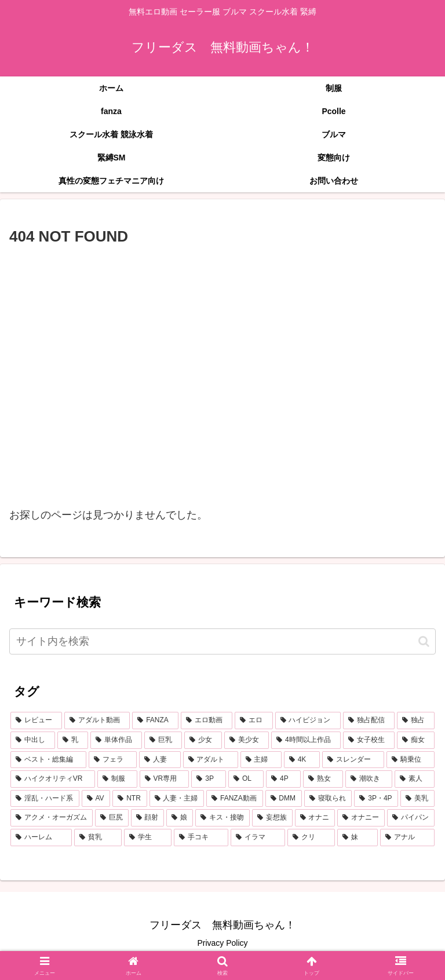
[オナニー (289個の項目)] (361, 818)
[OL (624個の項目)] (246, 779)
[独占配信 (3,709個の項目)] (369, 721)
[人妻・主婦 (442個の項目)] (177, 799)
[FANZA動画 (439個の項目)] (234, 799)
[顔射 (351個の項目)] (148, 818)
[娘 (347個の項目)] (180, 818)
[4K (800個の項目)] (302, 760)
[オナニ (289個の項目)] (315, 818)
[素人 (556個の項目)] (415, 779)
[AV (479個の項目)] (96, 799)
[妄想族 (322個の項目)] (272, 818)
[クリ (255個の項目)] (311, 838)
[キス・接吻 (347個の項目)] (222, 818)
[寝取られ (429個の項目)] (328, 799)
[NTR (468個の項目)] (130, 799)
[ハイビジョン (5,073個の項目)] (308, 721)
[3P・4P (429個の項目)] (376, 799)
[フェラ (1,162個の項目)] (113, 760)
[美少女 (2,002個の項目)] (247, 740)
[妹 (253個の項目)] (358, 838)
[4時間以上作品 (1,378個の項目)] (306, 740)
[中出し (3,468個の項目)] (33, 740)
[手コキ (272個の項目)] (201, 838)
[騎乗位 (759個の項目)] (411, 760)
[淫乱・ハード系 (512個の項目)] (45, 799)
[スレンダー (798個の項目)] (353, 760)
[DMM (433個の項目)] (284, 799)
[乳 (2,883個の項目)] (73, 740)
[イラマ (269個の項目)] (258, 838)
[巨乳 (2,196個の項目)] (163, 740)
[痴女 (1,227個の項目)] (416, 740)
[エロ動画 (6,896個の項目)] (207, 721)
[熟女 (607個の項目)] (323, 779)
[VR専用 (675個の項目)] (165, 779)
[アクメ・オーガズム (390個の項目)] (52, 818)
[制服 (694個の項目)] (117, 779)
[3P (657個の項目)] (209, 779)
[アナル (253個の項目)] (407, 838)
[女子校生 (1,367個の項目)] (369, 740)
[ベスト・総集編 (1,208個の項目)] (48, 760)
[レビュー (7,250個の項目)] (36, 721)
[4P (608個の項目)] (283, 779)
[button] (424, 641)
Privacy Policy (222, 943)
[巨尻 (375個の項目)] (112, 818)
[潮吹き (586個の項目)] (369, 779)
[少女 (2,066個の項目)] (203, 740)
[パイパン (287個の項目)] (411, 818)
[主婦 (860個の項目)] (261, 760)
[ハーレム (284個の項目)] (41, 838)
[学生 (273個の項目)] (148, 838)
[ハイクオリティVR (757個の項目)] (53, 779)
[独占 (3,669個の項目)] (416, 721)
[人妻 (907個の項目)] (160, 760)
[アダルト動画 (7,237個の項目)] (97, 721)
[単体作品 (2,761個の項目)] (116, 740)
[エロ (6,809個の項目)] (253, 721)
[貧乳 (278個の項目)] (98, 838)
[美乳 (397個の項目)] (417, 799)
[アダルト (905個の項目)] (211, 760)
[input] (222, 641)
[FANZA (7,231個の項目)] (155, 721)
